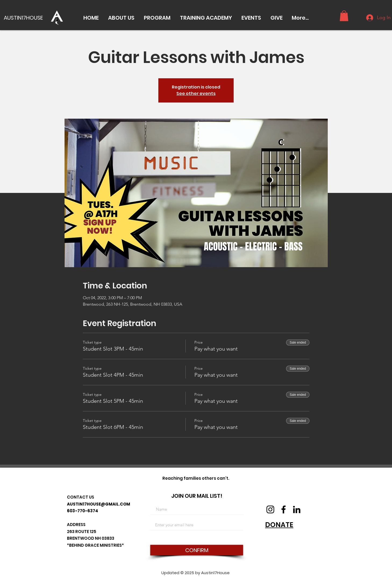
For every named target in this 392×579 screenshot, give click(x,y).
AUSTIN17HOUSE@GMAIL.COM (99, 504)
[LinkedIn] (297, 509)
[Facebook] (284, 509)
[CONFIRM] (197, 550)
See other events (196, 93)
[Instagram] (270, 509)
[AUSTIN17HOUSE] (25, 18)
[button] (121, 18)
